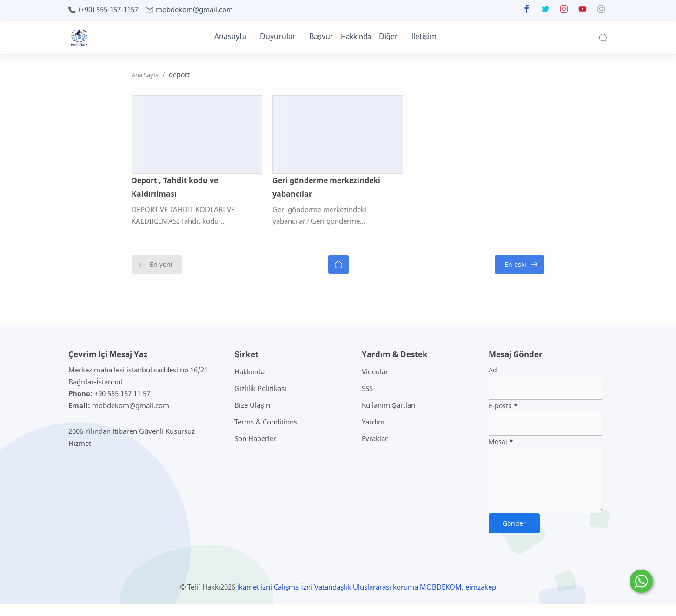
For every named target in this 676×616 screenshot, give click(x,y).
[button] (527, 11)
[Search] (603, 38)
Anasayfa (230, 36)
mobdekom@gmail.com (194, 10)
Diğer (388, 36)
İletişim (424, 36)
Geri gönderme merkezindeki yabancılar (326, 206)
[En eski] (583, 277)
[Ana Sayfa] (338, 277)
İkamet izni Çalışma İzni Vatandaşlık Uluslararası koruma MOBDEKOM (349, 598)
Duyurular (278, 36)
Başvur (321, 36)
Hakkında (356, 36)
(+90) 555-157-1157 (108, 10)
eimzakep (481, 598)
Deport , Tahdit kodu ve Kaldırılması (135, 206)
